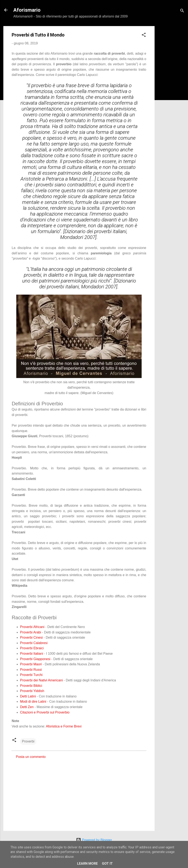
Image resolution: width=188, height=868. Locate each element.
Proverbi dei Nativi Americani (41, 680)
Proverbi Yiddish (32, 691)
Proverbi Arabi (31, 632)
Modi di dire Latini (33, 702)
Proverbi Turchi (31, 675)
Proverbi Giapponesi (35, 659)
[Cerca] (182, 11)
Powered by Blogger (94, 840)
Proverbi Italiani (32, 654)
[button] (144, 36)
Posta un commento (31, 757)
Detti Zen (27, 707)
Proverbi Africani (32, 627)
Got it (107, 864)
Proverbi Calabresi (34, 643)
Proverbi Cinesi (31, 637)
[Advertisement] (171, 89)
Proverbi (28, 741)
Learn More (87, 864)
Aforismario (27, 10)
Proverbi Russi (31, 670)
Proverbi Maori (31, 664)
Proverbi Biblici (31, 686)
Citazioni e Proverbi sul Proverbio (45, 712)
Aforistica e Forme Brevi (64, 726)
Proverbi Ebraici (32, 648)
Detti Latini (28, 696)
